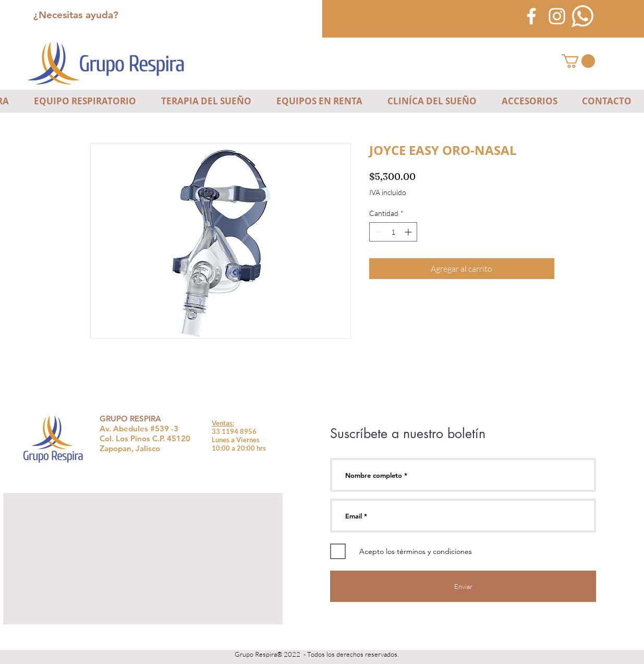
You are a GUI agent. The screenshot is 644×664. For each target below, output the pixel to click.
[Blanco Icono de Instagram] (557, 16)
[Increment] (409, 232)
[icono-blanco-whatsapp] (582, 16)
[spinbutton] (393, 232)
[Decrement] (377, 232)
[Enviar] (463, 586)
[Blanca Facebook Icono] (531, 16)
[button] (578, 61)
